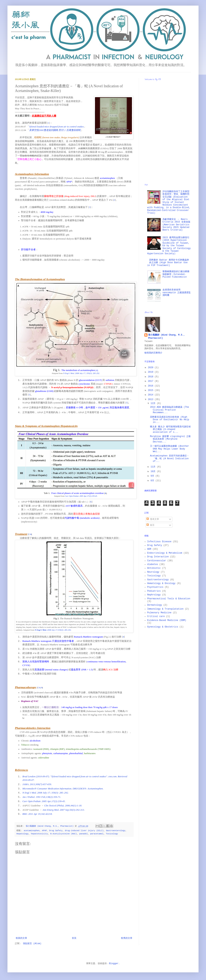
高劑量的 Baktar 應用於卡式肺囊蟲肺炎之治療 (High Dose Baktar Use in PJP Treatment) (168, 263)
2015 (151, 390)
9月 (153, 476)
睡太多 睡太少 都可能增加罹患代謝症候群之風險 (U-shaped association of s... (170, 429)
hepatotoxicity (39, 834)
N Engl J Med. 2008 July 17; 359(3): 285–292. (46, 793)
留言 (150, 525)
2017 (151, 381)
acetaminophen (32, 831)
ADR (149, 549)
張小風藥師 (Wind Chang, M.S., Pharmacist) (167, 337)
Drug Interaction (158, 557)
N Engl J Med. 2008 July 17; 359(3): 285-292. (82, 373)
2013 (151, 400)
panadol (84, 834)
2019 (151, 372)
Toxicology (112, 834)
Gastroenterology (116, 831)
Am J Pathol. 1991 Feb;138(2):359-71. (42, 797)
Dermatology (155, 605)
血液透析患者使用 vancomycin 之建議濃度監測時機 (177, 293)
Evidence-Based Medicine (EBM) (167, 620)
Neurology (153, 572)
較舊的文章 (127, 938)
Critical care (156, 616)
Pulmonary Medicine (159, 613)
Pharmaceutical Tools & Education (169, 599)
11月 (154, 467)
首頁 (74, 938)
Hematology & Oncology (161, 583)
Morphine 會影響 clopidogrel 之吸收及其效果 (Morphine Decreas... (170, 439)
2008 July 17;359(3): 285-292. (53, 630)
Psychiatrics (155, 587)
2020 (151, 368)
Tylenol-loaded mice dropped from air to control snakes (56, 127)
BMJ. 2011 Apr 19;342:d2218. (37, 814)
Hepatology (22, 834)
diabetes (153, 564)
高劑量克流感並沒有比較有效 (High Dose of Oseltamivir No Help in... (170, 420)
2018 (151, 377)
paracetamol (97, 834)
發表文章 (153, 519)
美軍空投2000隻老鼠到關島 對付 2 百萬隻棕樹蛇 (55, 130)
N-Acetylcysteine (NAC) (64, 834)
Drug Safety (56, 831)
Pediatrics (154, 591)
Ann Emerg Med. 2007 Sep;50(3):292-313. (64, 810)
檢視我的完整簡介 (153, 353)
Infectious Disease (159, 542)
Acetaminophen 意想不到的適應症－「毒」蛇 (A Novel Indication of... (170, 459)
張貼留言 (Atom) (32, 944)
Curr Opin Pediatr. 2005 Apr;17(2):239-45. (81, 496)
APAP (44, 831)
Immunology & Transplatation (165, 609)
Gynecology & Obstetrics (163, 627)
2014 (151, 395)
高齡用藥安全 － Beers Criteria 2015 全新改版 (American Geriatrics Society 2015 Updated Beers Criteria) (176, 225)
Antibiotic (154, 568)
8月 (153, 481)
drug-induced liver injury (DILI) (84, 831)
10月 (154, 472)
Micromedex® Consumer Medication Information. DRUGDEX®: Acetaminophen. (63, 789)
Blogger (114, 964)
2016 (151, 386)
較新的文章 (21, 938)
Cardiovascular (157, 561)
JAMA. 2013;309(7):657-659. (37, 784)
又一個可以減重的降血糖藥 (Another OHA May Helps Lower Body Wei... (170, 449)
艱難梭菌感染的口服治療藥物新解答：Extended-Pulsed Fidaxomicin (176, 274)
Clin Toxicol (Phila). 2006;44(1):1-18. (63, 806)
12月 (154, 403)
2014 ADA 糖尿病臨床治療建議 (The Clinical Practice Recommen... (170, 410)
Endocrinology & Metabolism (165, 553)
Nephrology (154, 595)
